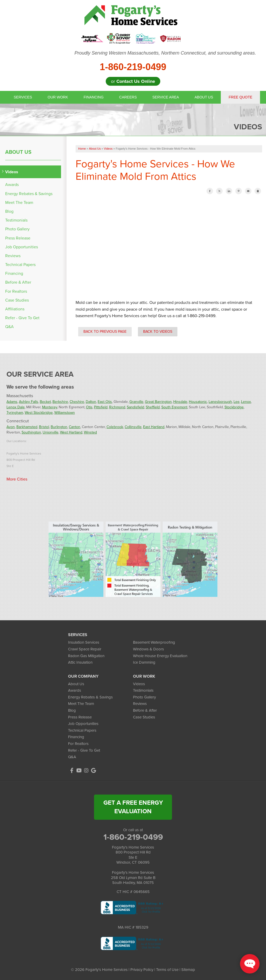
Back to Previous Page (105, 331)
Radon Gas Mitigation (86, 656)
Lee (237, 402)
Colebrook (115, 427)
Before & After (18, 282)
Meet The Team (19, 202)
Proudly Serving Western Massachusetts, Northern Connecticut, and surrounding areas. (165, 53)
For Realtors (16, 291)
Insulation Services (84, 642)
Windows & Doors (148, 649)
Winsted (90, 432)
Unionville (51, 432)
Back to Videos (158, 331)
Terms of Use (167, 970)
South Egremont (174, 407)
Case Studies (17, 300)
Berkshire (60, 402)
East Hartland (154, 427)
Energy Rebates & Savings (29, 194)
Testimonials (16, 220)
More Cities (17, 479)
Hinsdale (180, 402)
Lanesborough (220, 402)
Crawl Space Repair (85, 649)
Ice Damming (144, 662)
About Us (204, 97)
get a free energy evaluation (133, 807)
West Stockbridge (39, 413)
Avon (11, 427)
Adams (12, 402)
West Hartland (71, 432)
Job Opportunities (22, 247)
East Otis (105, 402)
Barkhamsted (27, 427)
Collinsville (133, 427)
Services (23, 97)
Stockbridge (234, 407)
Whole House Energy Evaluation (160, 656)
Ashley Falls (29, 402)
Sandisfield (135, 407)
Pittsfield (101, 407)
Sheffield (153, 407)
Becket (45, 402)
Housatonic (198, 402)
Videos (12, 172)
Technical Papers (20, 265)
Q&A (9, 327)
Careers (128, 97)
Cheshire (77, 402)
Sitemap (188, 970)
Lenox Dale (16, 407)
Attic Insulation (80, 662)
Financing (94, 97)
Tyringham (15, 413)
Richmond (117, 407)
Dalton (91, 402)
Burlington (59, 427)
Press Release (18, 238)
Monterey (50, 407)
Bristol (44, 427)
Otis (89, 407)
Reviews (13, 256)
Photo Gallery (17, 229)
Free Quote (240, 97)
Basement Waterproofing (154, 642)
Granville (136, 402)
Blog (9, 211)
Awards (12, 185)
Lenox (246, 402)
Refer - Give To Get (22, 318)
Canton (75, 427)
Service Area (166, 97)
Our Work (58, 97)
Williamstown (65, 413)
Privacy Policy (142, 970)
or (133, 81)
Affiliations (15, 309)
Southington (31, 432)
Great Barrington (158, 402)
